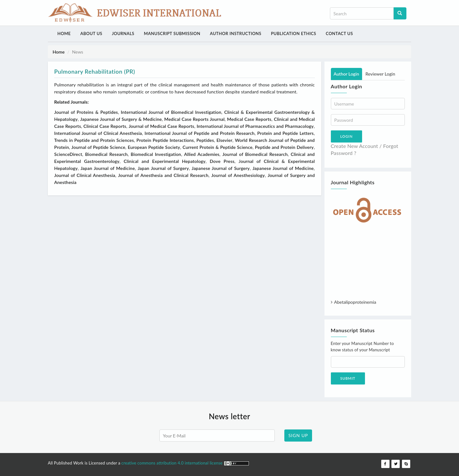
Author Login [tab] (346, 74)
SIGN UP (298, 435)
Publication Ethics (294, 33)
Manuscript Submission (172, 33)
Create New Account (355, 146)
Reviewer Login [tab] (380, 74)
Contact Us (339, 33)
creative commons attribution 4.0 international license (173, 463)
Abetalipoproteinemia (355, 303)
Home (64, 33)
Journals (123, 33)
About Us (91, 33)
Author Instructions (236, 33)
